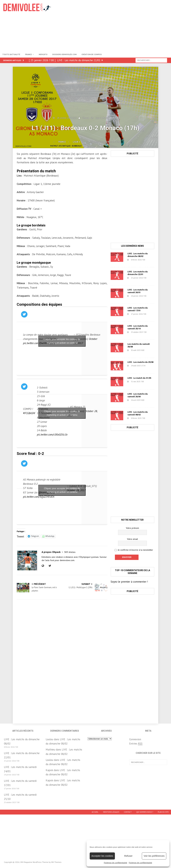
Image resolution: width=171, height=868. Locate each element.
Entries (136, 744)
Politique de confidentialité (116, 863)
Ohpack (86, 118)
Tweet (20, 536)
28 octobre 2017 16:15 (67, 118)
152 (127, 317)
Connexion (135, 739)
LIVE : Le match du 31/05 (139, 378)
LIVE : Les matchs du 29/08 (140, 362)
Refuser (128, 856)
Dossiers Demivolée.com (64, 54)
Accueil (95, 812)
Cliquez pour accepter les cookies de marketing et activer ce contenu (62, 341)
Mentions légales (111, 812)
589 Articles (70, 552)
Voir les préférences (154, 856)
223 (127, 281)
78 (127, 368)
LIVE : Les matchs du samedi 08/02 (138, 413)
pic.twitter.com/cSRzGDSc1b (52, 435)
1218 (128, 353)
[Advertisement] (115, 25)
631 (127, 403)
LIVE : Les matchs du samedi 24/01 (138, 291)
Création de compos (92, 54)
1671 (128, 335)
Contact (128, 812)
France (28, 54)
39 (127, 263)
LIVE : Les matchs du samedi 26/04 (138, 395)
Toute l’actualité (11, 54)
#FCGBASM (29, 413)
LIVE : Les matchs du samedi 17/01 (138, 309)
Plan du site (163, 812)
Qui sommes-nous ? (145, 812)
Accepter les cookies (102, 856)
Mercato (43, 54)
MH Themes (56, 862)
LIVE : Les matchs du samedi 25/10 (138, 327)
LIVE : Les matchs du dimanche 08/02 (138, 255)
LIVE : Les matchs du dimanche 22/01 (138, 273)
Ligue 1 (99, 118)
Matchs (106, 118)
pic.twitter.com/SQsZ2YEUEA (39, 497)
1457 (128, 384)
